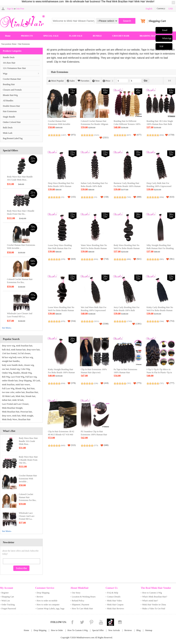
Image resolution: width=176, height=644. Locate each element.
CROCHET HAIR (121, 36)
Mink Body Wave (10, 419)
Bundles (17, 373)
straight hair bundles (11, 361)
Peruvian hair (26, 412)
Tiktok (110, 622)
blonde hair (31, 396)
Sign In (10, 9)
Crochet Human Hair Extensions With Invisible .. (28, 479)
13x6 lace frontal (9, 353)
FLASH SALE (76, 36)
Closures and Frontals (12, 90)
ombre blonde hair (10, 381)
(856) (162, 135)
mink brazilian (8, 385)
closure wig (29, 365)
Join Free (20, 9)
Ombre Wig (7, 373)
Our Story (76, 593)
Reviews (128, 630)
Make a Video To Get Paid (154, 609)
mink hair (16, 416)
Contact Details (114, 597)
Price (108, 81)
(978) (63, 259)
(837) (129, 135)
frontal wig (15, 369)
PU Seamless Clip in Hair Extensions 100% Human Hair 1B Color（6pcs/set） (94, 435)
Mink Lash (8, 133)
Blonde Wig (27, 373)
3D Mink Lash (8, 396)
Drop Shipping (25, 381)
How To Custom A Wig (78, 630)
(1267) (63, 135)
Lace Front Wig (18, 377)
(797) (129, 383)
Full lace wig (31, 377)
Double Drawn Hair (11, 106)
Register (5, 593)
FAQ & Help (113, 593)
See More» (7, 328)
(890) (129, 259)
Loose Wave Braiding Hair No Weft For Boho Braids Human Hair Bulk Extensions (61, 310)
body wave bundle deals (12, 365)
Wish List (6, 601)
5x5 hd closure (24, 353)
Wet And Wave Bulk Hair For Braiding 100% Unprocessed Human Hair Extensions (94, 310)
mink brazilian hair (24, 346)
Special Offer (98, 630)
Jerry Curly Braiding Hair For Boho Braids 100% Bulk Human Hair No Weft (127, 310)
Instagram (120, 622)
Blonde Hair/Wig (10, 95)
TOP (161, 46)
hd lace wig (28, 357)
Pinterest (91, 622)
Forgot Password (9, 609)
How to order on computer (48, 605)
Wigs (5, 74)
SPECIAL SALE (51, 36)
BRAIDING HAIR (148, 36)
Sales (71, 81)
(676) (63, 321)
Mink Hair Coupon (115, 605)
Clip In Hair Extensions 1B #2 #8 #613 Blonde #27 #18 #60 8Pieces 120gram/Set (61, 435)
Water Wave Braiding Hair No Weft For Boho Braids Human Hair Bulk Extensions (94, 248)
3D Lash (36, 381)
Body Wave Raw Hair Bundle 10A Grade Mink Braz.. (28, 441)
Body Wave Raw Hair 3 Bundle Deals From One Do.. (28, 460)
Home (8, 36)
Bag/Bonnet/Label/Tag (13, 138)
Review (40, 597)
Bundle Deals (9, 57)
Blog (138, 630)
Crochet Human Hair (12, 79)
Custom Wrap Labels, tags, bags (51, 609)
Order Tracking (8, 605)
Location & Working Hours (84, 597)
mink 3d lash (18, 400)
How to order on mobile (47, 601)
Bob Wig (6, 377)
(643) (63, 445)
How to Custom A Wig (152, 593)
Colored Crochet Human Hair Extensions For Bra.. (28, 497)
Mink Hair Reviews (116, 609)
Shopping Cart (8, 597)
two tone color (8, 392)
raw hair (5, 369)
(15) (62, 197)
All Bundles (8, 101)
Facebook (72, 622)
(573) (96, 445)
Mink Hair (20, 396)
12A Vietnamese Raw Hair (14, 68)
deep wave (7, 416)
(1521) (96, 135)
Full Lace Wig (8, 388)
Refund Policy (78, 601)
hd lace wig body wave (12, 357)
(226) (96, 383)
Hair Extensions (24, 44)
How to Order (57, 630)
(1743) (129, 321)
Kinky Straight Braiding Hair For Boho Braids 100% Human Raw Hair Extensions (61, 373)
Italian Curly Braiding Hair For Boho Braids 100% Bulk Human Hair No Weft (94, 186)
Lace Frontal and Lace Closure (15, 404)
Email (165, 30)
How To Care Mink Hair (82, 609)
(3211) (96, 321)
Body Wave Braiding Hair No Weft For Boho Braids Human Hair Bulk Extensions (127, 248)
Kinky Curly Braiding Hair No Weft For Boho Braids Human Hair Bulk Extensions (160, 310)
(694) (162, 197)
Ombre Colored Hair (12, 122)
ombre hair (20, 392)
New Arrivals (114, 630)
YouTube (101, 622)
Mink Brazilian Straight (12, 408)
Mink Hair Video (114, 601)
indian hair (7, 400)
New (96, 81)
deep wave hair (33, 350)
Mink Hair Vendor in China (154, 605)
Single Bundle (9, 117)
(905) (162, 259)
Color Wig (25, 369)
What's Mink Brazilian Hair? (155, 597)
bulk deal (6, 350)
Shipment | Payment (80, 605)
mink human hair (18, 350)
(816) (96, 259)
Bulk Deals (8, 128)
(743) (129, 197)
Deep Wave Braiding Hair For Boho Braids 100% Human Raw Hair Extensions (61, 186)
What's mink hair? (150, 601)
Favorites (84, 81)
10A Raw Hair (9, 63)
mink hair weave (23, 385)
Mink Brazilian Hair (11, 412)
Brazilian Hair (32, 392)
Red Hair (31, 388)
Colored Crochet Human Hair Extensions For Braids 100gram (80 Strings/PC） (94, 124)
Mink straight (27, 416)
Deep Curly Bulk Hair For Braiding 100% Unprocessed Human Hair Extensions (159, 186)
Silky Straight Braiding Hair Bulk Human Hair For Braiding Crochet (160, 248)
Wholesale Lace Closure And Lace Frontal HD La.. (27, 516)
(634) (63, 383)
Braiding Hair (9, 84)
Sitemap (149, 630)
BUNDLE (97, 36)
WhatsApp (167, 38)
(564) (162, 321)
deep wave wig (8, 346)
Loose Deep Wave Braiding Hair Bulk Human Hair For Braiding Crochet (60, 248)
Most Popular (56, 81)
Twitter (82, 622)
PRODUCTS (27, 36)
